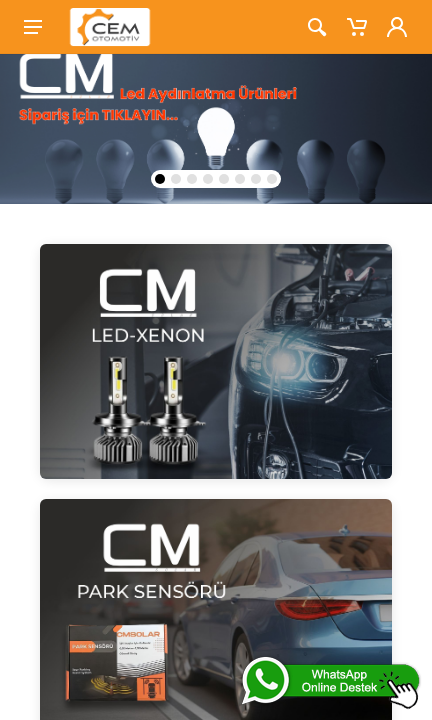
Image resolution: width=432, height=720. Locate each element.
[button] (160, 179)
